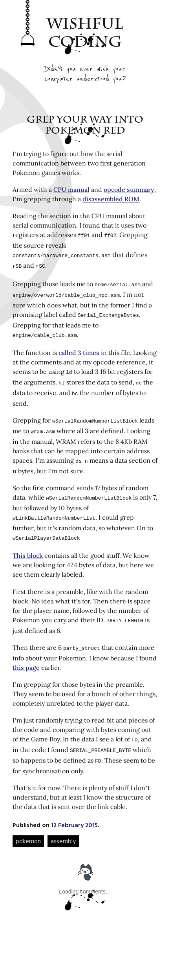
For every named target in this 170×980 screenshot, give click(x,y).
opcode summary (129, 189)
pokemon (28, 824)
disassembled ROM (111, 199)
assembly (63, 824)
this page (26, 653)
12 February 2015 (74, 808)
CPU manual (71, 189)
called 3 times (79, 347)
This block (28, 543)
